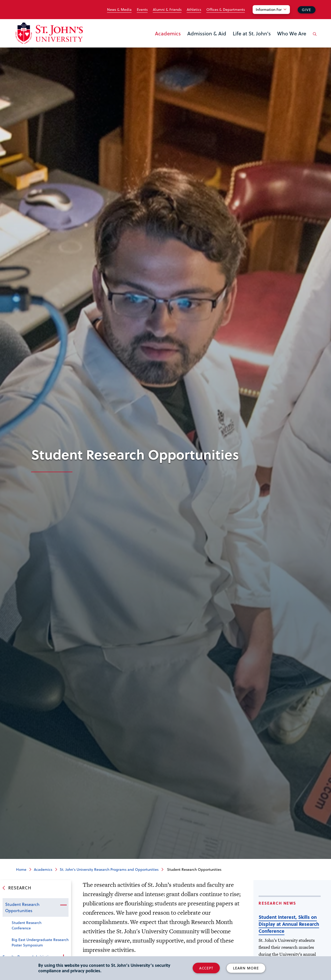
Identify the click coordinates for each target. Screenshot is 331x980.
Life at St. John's (252, 33)
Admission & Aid (207, 33)
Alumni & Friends (167, 10)
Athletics (194, 10)
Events (142, 10)
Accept (206, 968)
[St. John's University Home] (49, 33)
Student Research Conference (27, 925)
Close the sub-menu (63, 905)
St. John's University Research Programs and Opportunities (109, 869)
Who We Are (292, 33)
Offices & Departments (226, 10)
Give (306, 10)
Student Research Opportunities (22, 907)
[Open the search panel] (314, 38)
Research (20, 888)
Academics (168, 33)
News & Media (119, 10)
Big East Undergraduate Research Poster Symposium (40, 942)
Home (21, 869)
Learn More (246, 968)
